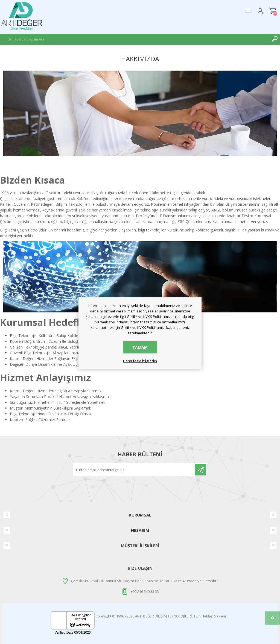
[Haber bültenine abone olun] (134, 470)
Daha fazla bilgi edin (140, 361)
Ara (275, 39)
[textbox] (135, 39)
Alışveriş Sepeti (272, 11)
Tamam (140, 347)
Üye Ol (200, 470)
